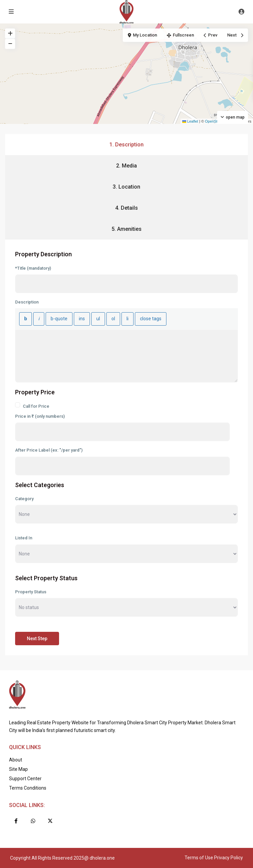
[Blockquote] (59, 319)
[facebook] (16, 821)
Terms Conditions (28, 788)
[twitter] (50, 821)
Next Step (37, 639)
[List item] (128, 319)
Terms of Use (199, 858)
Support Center (25, 779)
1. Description (127, 145)
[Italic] (39, 319)
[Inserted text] (82, 319)
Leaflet (190, 121)
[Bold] (26, 319)
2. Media (127, 166)
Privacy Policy (229, 858)
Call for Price (32, 406)
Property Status (31, 592)
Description (27, 302)
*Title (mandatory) (33, 268)
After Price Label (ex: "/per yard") (49, 450)
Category (24, 499)
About (16, 760)
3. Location (127, 187)
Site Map (18, 769)
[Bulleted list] (98, 319)
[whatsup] (33, 821)
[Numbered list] (113, 319)
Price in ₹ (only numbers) (40, 416)
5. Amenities (127, 229)
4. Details (127, 208)
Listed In (24, 538)
